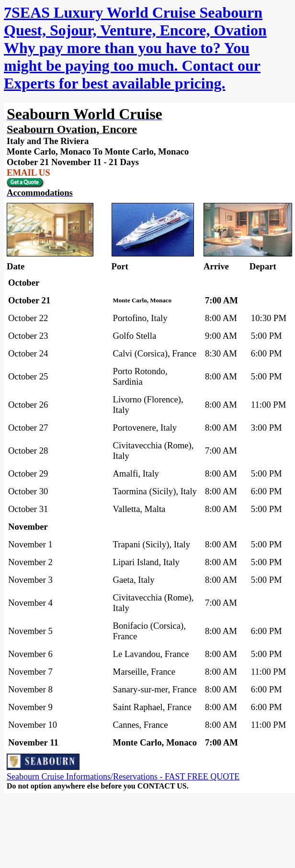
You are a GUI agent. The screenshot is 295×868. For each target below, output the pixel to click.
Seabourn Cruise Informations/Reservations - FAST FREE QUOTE (123, 777)
